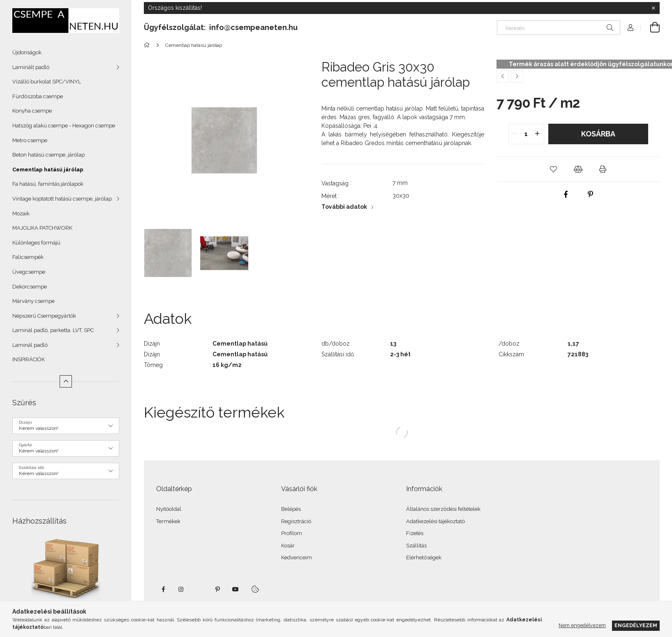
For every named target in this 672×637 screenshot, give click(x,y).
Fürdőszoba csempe (38, 96)
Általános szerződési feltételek (443, 509)
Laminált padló (31, 67)
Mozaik (21, 213)
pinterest (217, 589)
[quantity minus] (515, 134)
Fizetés (415, 533)
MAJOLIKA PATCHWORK (42, 228)
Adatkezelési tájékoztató (435, 521)
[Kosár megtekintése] (650, 28)
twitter (199, 589)
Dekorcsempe (30, 287)
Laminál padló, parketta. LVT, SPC (53, 330)
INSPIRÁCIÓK (29, 359)
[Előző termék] (503, 76)
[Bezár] (654, 8)
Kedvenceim (297, 557)
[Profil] (630, 28)
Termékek (168, 521)
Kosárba (598, 134)
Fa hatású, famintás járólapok (48, 184)
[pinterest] (591, 194)
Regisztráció (296, 521)
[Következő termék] (517, 76)
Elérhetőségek (424, 557)
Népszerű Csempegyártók (44, 316)
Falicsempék (28, 257)
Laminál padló (30, 345)
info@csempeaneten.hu (253, 27)
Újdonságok (27, 52)
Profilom (292, 533)
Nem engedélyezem (582, 625)
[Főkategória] (148, 45)
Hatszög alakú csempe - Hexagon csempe (64, 126)
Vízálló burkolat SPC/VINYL (47, 82)
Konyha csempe (32, 111)
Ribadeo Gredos (363, 143)
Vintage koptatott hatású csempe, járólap (62, 199)
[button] (554, 169)
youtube (236, 589)
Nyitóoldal (169, 509)
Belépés (291, 509)
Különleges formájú (36, 243)
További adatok (344, 207)
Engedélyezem (636, 625)
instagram (181, 589)
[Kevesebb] (66, 381)
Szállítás (416, 546)
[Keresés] (559, 28)
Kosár (288, 546)
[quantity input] (526, 134)
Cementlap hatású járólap (48, 170)
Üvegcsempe (29, 272)
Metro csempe (30, 140)
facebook (163, 589)
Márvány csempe (33, 301)
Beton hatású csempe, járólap (48, 155)
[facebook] (566, 194)
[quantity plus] (538, 134)
